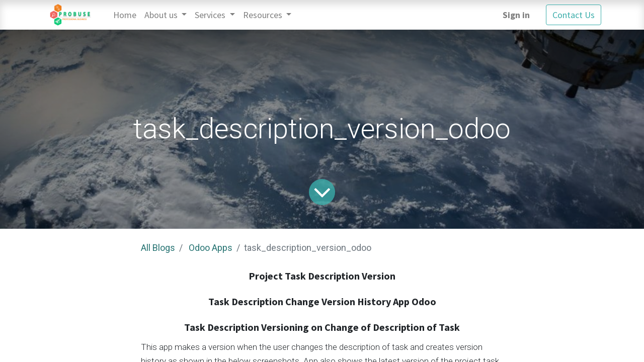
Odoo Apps (211, 248)
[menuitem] (125, 15)
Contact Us (574, 15)
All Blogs (158, 248)
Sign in (516, 15)
